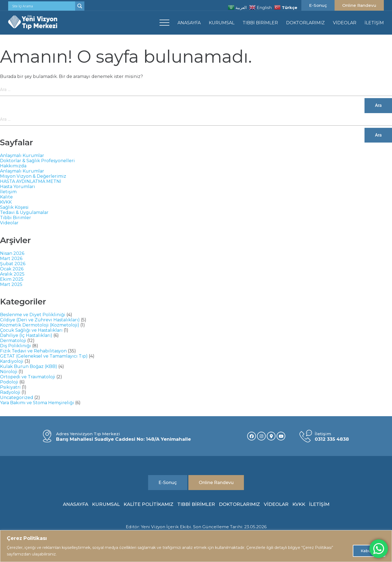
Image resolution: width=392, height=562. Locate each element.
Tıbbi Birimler (16, 218)
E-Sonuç (318, 5)
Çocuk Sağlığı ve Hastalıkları (31, 330)
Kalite (6, 197)
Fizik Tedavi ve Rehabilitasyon (33, 351)
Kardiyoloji (12, 361)
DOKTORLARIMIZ (305, 23)
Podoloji (9, 382)
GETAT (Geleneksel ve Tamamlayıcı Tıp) (44, 356)
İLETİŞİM (374, 23)
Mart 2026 (11, 259)
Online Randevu (359, 5)
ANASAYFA (189, 23)
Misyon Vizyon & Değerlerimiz (33, 176)
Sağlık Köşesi (14, 207)
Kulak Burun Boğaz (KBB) (29, 366)
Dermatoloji (13, 341)
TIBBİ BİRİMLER (260, 23)
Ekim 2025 (12, 279)
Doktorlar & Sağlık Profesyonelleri (37, 161)
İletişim (8, 192)
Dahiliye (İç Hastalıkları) (26, 335)
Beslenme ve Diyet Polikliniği (33, 315)
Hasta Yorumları (18, 187)
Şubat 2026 (13, 264)
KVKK (6, 202)
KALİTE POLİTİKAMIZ (148, 504)
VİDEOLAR (345, 23)
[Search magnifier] (80, 6)
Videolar (9, 223)
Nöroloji (9, 372)
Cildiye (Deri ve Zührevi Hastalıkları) (40, 320)
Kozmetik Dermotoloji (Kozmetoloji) (40, 325)
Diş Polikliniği (16, 346)
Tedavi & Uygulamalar (24, 212)
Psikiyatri (10, 387)
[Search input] (43, 6)
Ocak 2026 (12, 269)
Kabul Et (369, 551)
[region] (196, 546)
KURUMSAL (222, 23)
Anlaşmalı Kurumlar (22, 155)
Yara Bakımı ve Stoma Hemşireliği (37, 403)
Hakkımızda (13, 166)
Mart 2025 (11, 284)
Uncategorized (17, 398)
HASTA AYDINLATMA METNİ (31, 181)
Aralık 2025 (12, 274)
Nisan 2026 (12, 253)
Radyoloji (10, 392)
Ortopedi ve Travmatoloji (28, 377)
